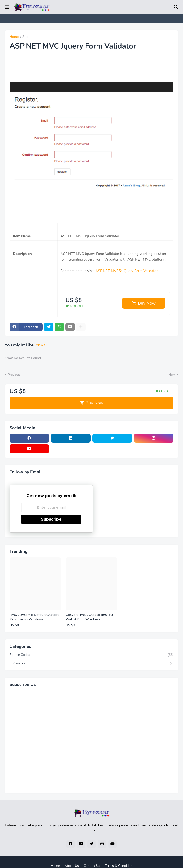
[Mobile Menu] (7, 7)
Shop (26, 37)
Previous (14, 375)
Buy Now (147, 303)
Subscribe (51, 519)
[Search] (177, 7)
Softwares (91, 663)
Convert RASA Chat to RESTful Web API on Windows (89, 617)
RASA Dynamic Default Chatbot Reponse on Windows (34, 617)
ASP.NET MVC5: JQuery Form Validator (126, 271)
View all (42, 345)
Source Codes (91, 655)
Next (172, 375)
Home (14, 37)
